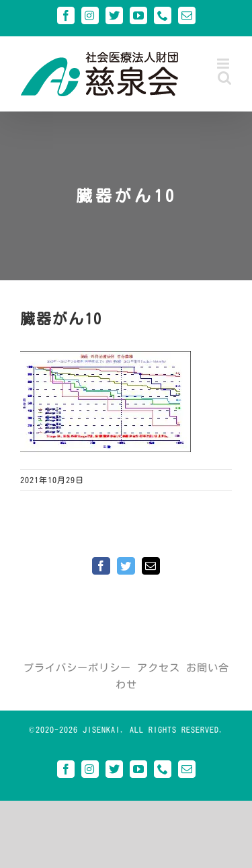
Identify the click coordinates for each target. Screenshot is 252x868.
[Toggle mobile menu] (224, 64)
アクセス (159, 668)
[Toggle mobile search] (225, 78)
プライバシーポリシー (77, 668)
